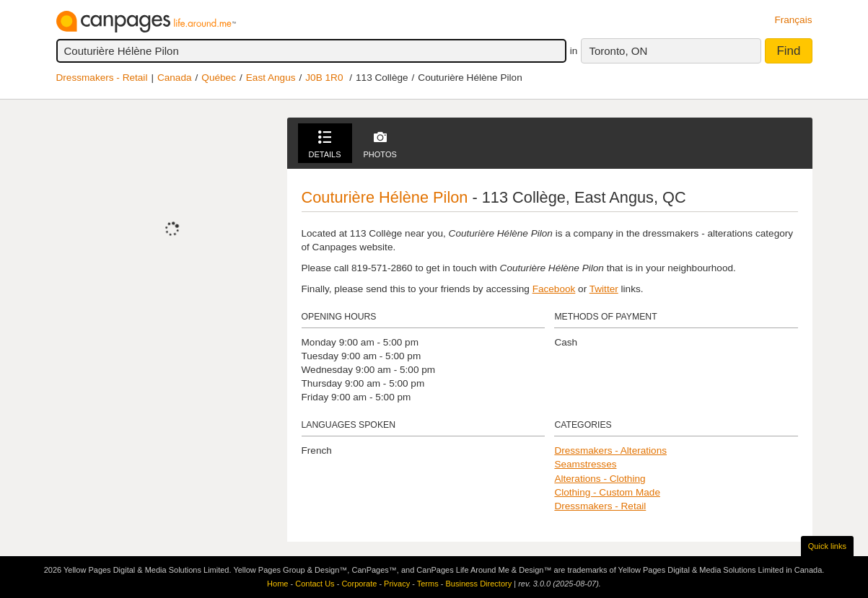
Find (788, 51)
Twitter (604, 289)
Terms (428, 584)
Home (277, 584)
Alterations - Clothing (600, 479)
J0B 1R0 (324, 78)
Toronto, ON (618, 51)
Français (793, 20)
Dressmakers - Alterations (610, 450)
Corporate (359, 584)
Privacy (397, 584)
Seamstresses (585, 464)
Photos (380, 145)
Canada (175, 78)
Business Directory (478, 584)
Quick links (827, 546)
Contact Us (315, 584)
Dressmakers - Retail (102, 78)
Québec (219, 78)
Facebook (554, 289)
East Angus (271, 78)
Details (325, 145)
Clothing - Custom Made (607, 492)
